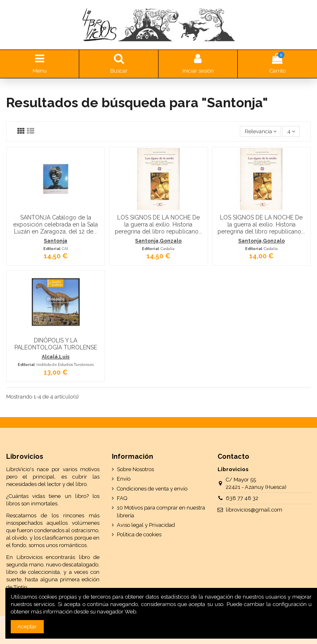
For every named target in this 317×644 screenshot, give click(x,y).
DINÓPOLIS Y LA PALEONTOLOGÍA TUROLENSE (56, 344)
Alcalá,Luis (56, 357)
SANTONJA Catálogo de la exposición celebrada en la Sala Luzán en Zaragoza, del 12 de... (56, 224)
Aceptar (27, 626)
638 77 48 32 (242, 498)
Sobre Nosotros (135, 469)
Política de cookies (139, 534)
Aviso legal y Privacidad (146, 525)
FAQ (122, 498)
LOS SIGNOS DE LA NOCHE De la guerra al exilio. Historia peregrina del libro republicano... (158, 224)
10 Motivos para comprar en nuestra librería (161, 511)
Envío (124, 479)
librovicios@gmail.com (254, 510)
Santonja (56, 241)
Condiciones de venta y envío (152, 489)
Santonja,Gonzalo (158, 241)
